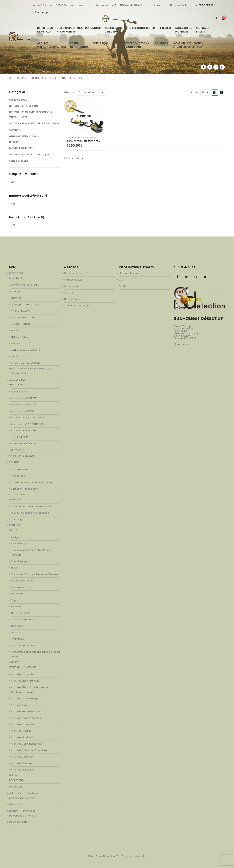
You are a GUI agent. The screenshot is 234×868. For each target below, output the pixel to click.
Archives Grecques (22, 763)
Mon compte (43, 12)
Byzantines (17, 639)
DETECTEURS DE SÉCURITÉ (25, 350)
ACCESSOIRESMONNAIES (184, 30)
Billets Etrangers (20, 561)
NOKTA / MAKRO (20, 311)
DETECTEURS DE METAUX (77, 137)
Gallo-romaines (20, 613)
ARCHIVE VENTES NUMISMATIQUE (52, 45)
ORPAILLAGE (18, 450)
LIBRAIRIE (166, 28)
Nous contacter (178, 5)
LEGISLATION (18, 356)
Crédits (123, 286)
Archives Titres (20, 705)
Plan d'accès (181, 344)
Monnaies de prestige (24, 645)
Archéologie (18, 476)
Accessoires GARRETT (24, 398)
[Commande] (92, 92)
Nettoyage (17, 519)
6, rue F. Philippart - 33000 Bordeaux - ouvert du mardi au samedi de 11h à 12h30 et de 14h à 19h (89, 5)
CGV (121, 280)
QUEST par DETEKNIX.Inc (25, 305)
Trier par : (70, 92)
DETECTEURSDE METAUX (45, 30)
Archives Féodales (22, 737)
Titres (14, 568)
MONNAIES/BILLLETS (21, 148)
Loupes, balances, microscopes (30, 513)
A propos (158, 5)
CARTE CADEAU (47, 59)
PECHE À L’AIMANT (21, 437)
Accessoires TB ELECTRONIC (27, 424)
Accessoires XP (20, 392)
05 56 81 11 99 (205, 5)
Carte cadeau (18, 100)
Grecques (17, 633)
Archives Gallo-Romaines (26, 744)
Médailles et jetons (22, 581)
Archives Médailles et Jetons (28, 711)
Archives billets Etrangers (26, 698)
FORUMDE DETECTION (79, 45)
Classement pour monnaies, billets (32, 507)
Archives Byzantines (23, 770)
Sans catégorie (19, 161)
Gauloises (17, 626)
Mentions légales (129, 273)
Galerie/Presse (73, 299)
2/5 (13, 226)
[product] (84, 116)
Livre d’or (69, 293)
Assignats (17, 537)
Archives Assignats (22, 674)
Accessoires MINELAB (23, 405)
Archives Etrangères (23, 724)
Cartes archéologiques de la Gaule (32, 482)
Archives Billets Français (25, 681)
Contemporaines (21, 587)
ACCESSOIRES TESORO (24, 431)
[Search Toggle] (217, 18)
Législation (100, 43)
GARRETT (16, 298)
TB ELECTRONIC (20, 337)
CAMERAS (15, 130)
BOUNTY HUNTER (20, 324)
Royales (16, 600)
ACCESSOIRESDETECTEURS (113, 30)
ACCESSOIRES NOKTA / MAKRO (29, 418)
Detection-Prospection (25, 489)
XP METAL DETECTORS (23, 317)
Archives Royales (21, 731)
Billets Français (20, 544)
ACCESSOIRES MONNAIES (24, 136)
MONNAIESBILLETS (203, 30)
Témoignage (72, 286)
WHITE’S (16, 343)
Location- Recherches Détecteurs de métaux (187, 45)
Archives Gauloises (22, 757)
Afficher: (194, 92)
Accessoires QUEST (22, 411)
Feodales (17, 607)
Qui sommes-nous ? (76, 273)
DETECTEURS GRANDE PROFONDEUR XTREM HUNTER (79, 30)
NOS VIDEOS (160, 43)
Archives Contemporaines (27, 718)
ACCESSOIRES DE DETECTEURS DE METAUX (34, 123)
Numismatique (20, 469)
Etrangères (18, 594)
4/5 (13, 182)
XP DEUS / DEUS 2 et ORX (25, 285)
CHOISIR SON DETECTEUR (25, 363)
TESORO (16, 330)
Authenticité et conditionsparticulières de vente (130, 45)
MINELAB (16, 292)
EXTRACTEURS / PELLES (24, 443)
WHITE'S (93, 137)
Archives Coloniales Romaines (29, 750)
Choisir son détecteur (141, 28)
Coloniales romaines (23, 620)
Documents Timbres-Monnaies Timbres (35, 574)
